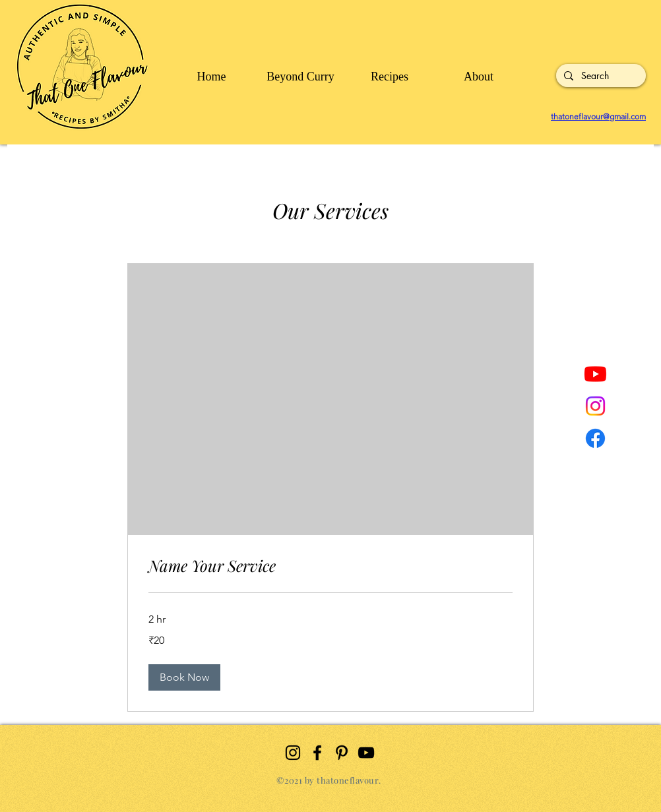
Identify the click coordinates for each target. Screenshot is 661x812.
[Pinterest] (342, 753)
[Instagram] (595, 406)
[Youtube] (595, 374)
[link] (330, 566)
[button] (184, 677)
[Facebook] (595, 438)
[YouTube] (366, 753)
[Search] (600, 76)
